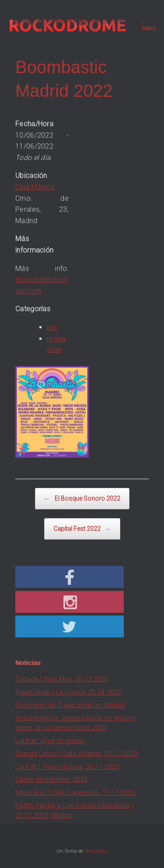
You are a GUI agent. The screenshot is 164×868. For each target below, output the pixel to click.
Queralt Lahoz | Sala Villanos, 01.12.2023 (76, 754)
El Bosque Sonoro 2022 (82, 499)
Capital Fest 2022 (82, 529)
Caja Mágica (35, 187)
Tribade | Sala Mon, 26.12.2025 (62, 679)
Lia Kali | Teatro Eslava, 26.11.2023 (67, 767)
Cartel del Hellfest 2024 (51, 779)
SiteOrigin (96, 851)
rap (52, 327)
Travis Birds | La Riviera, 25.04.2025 (68, 692)
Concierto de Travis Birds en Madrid (70, 705)
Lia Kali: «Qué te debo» (50, 741)
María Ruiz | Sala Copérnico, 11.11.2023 (75, 793)
